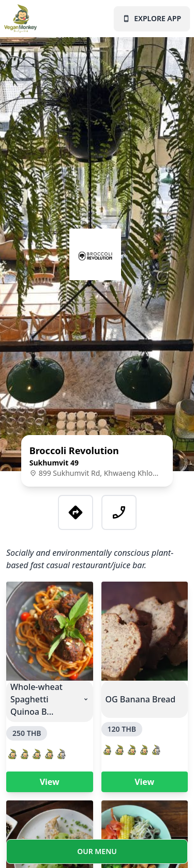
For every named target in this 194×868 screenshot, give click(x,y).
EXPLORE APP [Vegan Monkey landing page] (152, 18)
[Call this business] (119, 512)
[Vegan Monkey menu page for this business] (97, 854)
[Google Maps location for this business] (76, 512)
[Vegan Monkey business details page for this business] (97, 461)
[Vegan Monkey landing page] (23, 19)
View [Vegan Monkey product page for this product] (50, 782)
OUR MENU (97, 851)
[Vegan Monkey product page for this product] (50, 631)
